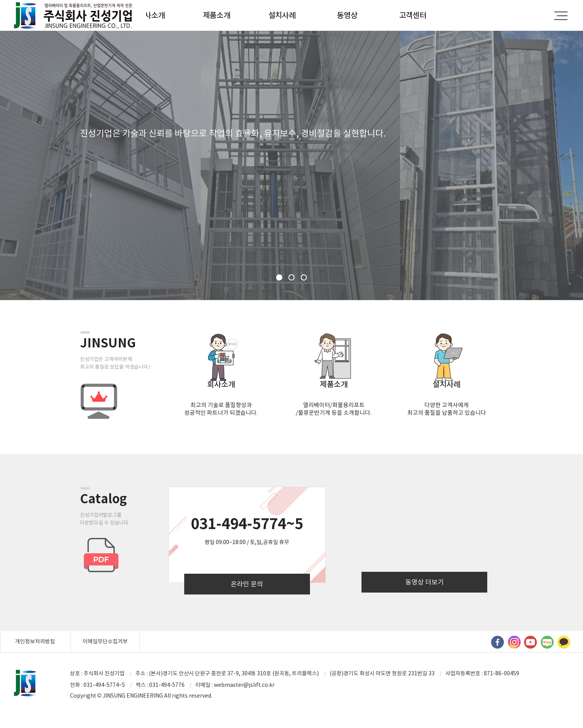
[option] (291, 165)
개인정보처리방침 (35, 641)
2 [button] (291, 277)
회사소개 (151, 15)
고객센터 (413, 15)
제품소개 (217, 15)
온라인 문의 (247, 584)
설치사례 (282, 15)
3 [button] (304, 277)
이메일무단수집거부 (105, 641)
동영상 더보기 (425, 582)
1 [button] (279, 277)
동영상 (347, 15)
